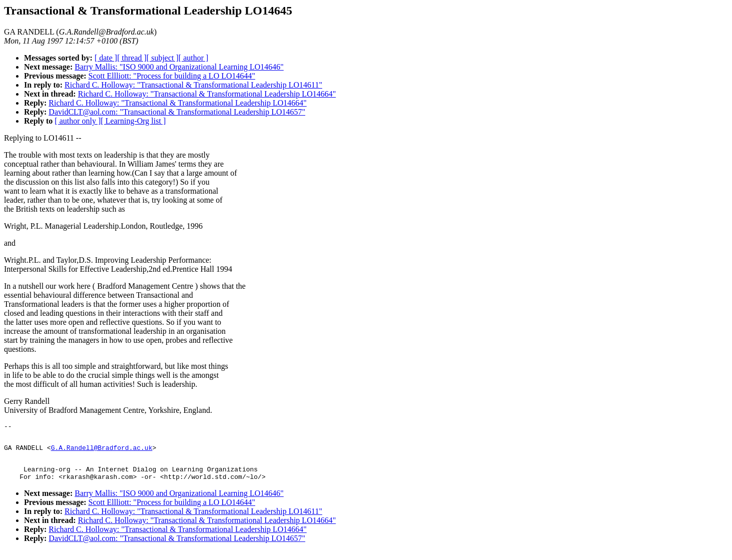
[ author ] (194, 58)
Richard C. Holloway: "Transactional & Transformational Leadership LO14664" (207, 94)
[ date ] (106, 58)
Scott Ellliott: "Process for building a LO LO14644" (172, 76)
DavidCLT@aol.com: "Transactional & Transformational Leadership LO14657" (177, 112)
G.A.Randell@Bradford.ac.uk (102, 452)
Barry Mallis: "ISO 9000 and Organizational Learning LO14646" (179, 67)
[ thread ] (132, 58)
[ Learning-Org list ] (133, 121)
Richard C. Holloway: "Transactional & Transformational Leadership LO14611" (193, 85)
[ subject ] (163, 58)
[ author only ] (78, 121)
